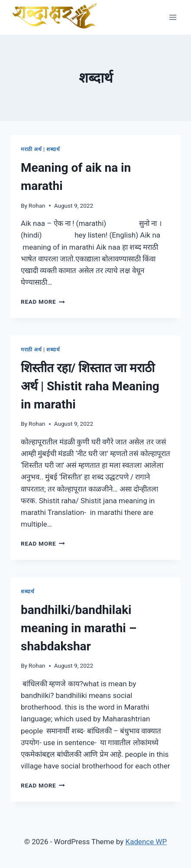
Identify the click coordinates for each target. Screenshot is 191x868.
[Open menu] (173, 17)
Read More (43, 302)
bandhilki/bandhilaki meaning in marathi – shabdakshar (79, 628)
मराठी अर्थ (31, 149)
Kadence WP (146, 842)
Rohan (37, 206)
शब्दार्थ (53, 149)
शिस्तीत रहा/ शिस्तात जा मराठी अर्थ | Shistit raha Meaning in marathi (90, 386)
